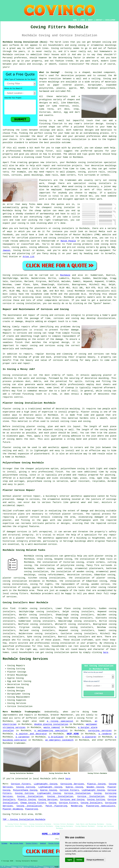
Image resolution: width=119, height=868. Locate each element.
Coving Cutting (26, 787)
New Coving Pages (17, 843)
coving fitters (52, 297)
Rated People (68, 241)
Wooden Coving (95, 787)
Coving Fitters (32, 843)
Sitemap (4, 843)
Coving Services (48, 800)
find (12, 608)
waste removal (52, 727)
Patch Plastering (56, 806)
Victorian (45, 112)
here (106, 652)
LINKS (82, 20)
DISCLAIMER (110, 20)
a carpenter (23, 737)
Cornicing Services (72, 784)
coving (26, 640)
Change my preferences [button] (95, 860)
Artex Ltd (28, 257)
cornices (17, 175)
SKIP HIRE (73, 734)
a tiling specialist (60, 721)
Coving (98, 793)
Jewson (6, 250)
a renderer (105, 734)
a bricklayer (56, 737)
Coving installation (15, 275)
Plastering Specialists (101, 806)
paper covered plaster (68, 85)
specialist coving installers (92, 183)
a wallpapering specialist (51, 731)
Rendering (77, 806)
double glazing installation (51, 724)
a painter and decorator (31, 734)
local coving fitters (15, 594)
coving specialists (98, 291)
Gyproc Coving (74, 787)
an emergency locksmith (59, 740)
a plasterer (89, 737)
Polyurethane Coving (25, 790)
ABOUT (90, 20)
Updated (43, 843)
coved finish (43, 157)
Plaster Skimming (13, 809)
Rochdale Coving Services (25, 659)
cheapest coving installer (58, 207)
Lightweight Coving (45, 784)
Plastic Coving (96, 784)
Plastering (31, 809)
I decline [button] (79, 860)
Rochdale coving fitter (38, 151)
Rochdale (65, 275)
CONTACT (99, 20)
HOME (75, 20)
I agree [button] (69, 860)
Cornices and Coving (72, 800)
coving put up (11, 61)
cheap (38, 211)
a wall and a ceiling (87, 79)
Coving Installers (92, 803)
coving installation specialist (97, 162)
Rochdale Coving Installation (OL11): (26, 42)
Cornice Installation (77, 793)
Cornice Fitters (21, 784)
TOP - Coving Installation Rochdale (24, 819)
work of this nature (98, 190)
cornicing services (100, 731)
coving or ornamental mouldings (97, 45)
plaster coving (36, 426)
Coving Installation (30, 796)
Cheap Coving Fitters (33, 803)
